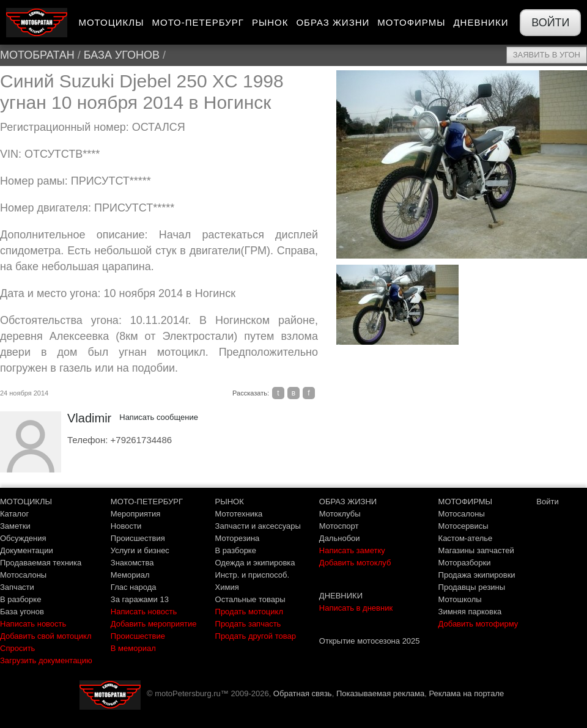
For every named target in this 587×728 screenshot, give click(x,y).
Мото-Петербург (198, 22)
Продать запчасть (248, 624)
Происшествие (138, 636)
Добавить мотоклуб (355, 563)
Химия (227, 587)
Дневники (481, 22)
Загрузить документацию (46, 660)
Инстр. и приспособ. (253, 575)
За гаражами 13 (140, 599)
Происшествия (138, 538)
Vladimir (89, 418)
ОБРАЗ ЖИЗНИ (348, 502)
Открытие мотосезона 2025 (370, 641)
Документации (27, 550)
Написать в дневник (356, 608)
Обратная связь (303, 693)
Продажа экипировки (477, 575)
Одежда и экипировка (255, 563)
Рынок (270, 22)
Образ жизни (333, 22)
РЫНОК (230, 502)
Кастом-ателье (466, 538)
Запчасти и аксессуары (258, 526)
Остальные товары (250, 599)
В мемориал (133, 648)
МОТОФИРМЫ (466, 502)
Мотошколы (460, 599)
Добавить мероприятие (154, 624)
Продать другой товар (256, 636)
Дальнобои (340, 538)
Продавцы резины (472, 587)
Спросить (17, 648)
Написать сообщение (159, 417)
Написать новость (33, 624)
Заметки (15, 526)
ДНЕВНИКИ (341, 596)
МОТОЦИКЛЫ (26, 502)
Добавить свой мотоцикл (46, 636)
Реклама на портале (466, 693)
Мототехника (239, 514)
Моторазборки (465, 563)
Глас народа (134, 587)
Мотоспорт (339, 526)
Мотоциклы (111, 22)
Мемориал (130, 575)
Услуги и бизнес (140, 550)
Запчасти (17, 587)
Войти (550, 23)
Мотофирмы (411, 22)
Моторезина (238, 538)
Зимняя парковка (470, 612)
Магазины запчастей (476, 550)
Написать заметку (352, 550)
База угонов (122, 55)
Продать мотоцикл (249, 612)
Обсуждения (23, 538)
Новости (126, 526)
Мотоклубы (340, 514)
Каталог (14, 514)
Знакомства (132, 563)
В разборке (20, 599)
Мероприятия (136, 514)
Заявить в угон (547, 55)
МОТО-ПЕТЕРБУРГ (147, 502)
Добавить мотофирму (478, 624)
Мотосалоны (23, 575)
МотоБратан (37, 55)
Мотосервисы (463, 526)
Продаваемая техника (41, 563)
